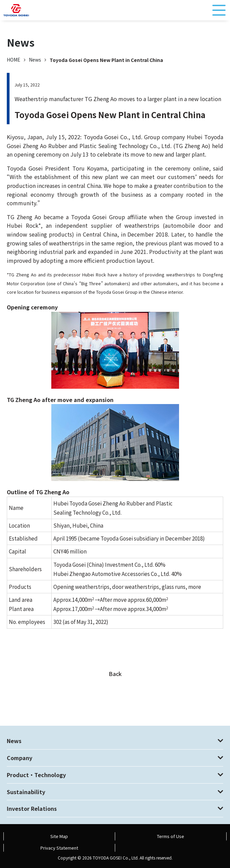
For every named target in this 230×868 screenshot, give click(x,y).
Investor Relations (32, 808)
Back (115, 674)
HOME (14, 60)
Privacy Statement (59, 848)
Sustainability (26, 792)
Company (20, 758)
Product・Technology (36, 775)
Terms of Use (171, 836)
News (35, 60)
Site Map (59, 836)
